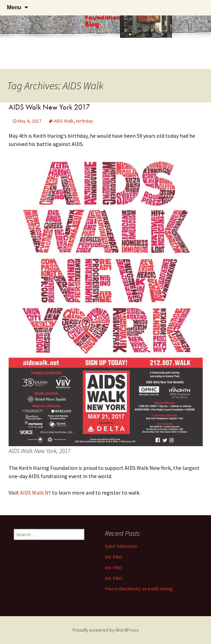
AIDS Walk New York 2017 (49, 107)
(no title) (114, 557)
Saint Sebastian (121, 546)
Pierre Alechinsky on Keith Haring (139, 589)
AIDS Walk (64, 121)
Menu (14, 7)
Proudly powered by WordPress (106, 630)
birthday (85, 121)
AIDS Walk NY (35, 493)
